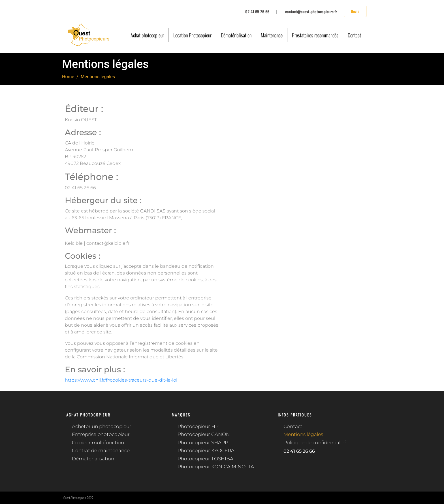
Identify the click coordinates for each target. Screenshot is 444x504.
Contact (354, 35)
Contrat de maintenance (101, 450)
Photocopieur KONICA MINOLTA (216, 467)
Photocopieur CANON (204, 434)
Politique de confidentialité (315, 443)
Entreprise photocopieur (101, 434)
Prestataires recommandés (315, 35)
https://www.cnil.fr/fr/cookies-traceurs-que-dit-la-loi (121, 380)
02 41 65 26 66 (299, 451)
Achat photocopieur (147, 35)
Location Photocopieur (192, 35)
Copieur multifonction (98, 443)
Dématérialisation (236, 35)
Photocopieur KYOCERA (206, 450)
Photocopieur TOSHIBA (205, 459)
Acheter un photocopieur (102, 426)
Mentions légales (303, 434)
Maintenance (272, 35)
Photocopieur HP (198, 426)
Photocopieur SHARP (203, 443)
